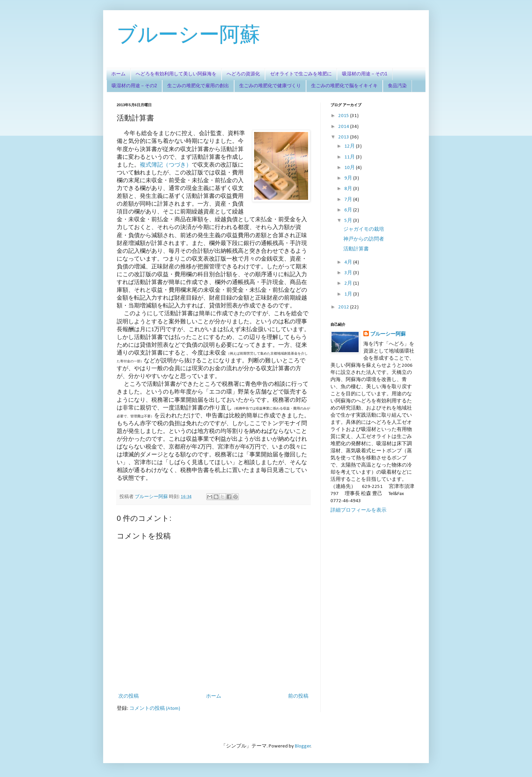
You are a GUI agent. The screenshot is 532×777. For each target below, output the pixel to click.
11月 (350, 157)
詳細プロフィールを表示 (358, 510)
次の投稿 (129, 696)
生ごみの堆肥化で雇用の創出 (198, 86)
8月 (349, 189)
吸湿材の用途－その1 (365, 74)
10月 (350, 168)
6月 (349, 210)
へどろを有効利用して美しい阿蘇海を (176, 74)
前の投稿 (298, 696)
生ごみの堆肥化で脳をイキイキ (344, 86)
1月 (349, 294)
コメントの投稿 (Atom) (155, 709)
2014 (344, 127)
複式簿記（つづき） (166, 165)
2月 (349, 283)
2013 (344, 137)
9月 (349, 178)
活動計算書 (356, 249)
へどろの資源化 (243, 74)
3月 (349, 273)
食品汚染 (397, 86)
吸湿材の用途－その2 (134, 86)
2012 (344, 307)
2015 (344, 116)
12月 (350, 146)
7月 (349, 200)
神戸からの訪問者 (364, 239)
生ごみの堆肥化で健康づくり (270, 86)
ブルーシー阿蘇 (188, 34)
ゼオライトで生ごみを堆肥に (301, 74)
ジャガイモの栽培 (364, 230)
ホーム (118, 74)
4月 (349, 262)
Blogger (303, 746)
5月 (349, 221)
